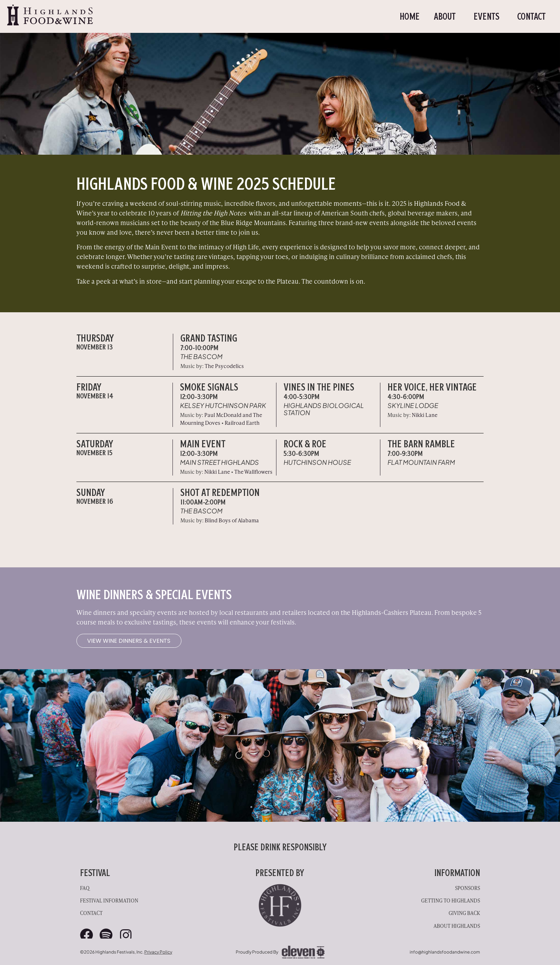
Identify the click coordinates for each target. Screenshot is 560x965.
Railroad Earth (242, 422)
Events (488, 16)
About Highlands (457, 925)
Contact (531, 16)
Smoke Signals (209, 387)
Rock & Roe (305, 444)
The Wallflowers (253, 471)
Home (410, 16)
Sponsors (467, 887)
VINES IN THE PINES (319, 387)
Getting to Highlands (451, 900)
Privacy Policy (158, 951)
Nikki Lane (425, 415)
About (447, 16)
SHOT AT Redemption (220, 492)
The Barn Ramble (421, 444)
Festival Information (109, 900)
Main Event (203, 444)
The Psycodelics (224, 366)
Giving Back (464, 912)
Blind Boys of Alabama (232, 520)
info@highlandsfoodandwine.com (445, 951)
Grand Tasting (209, 338)
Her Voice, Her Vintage (432, 387)
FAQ (85, 887)
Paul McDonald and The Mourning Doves (221, 419)
